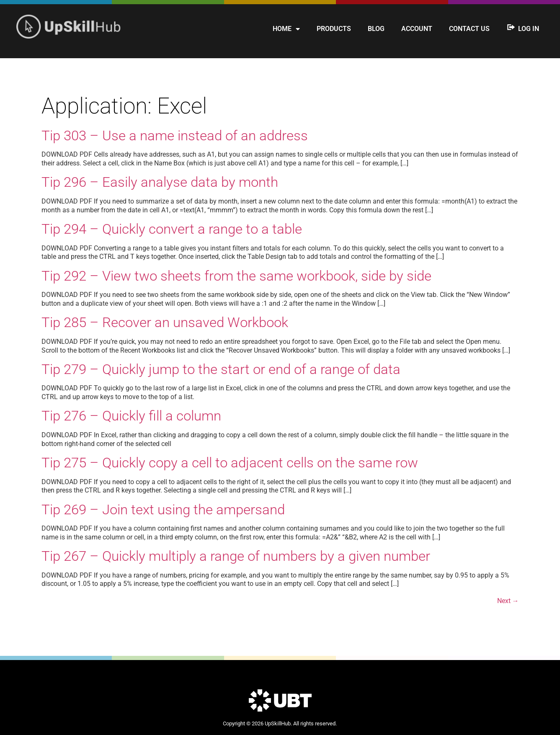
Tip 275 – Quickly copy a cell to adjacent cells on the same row (230, 463)
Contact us (469, 29)
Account (417, 29)
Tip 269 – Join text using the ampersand (163, 509)
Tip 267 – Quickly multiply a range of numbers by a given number (236, 556)
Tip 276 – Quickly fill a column (131, 416)
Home (286, 29)
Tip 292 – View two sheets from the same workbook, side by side (236, 276)
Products (334, 29)
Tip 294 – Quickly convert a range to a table (172, 229)
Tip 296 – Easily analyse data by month (160, 182)
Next (508, 601)
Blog (376, 29)
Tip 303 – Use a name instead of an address (175, 135)
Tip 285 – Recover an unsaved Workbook (165, 322)
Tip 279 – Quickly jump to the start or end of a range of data (221, 369)
